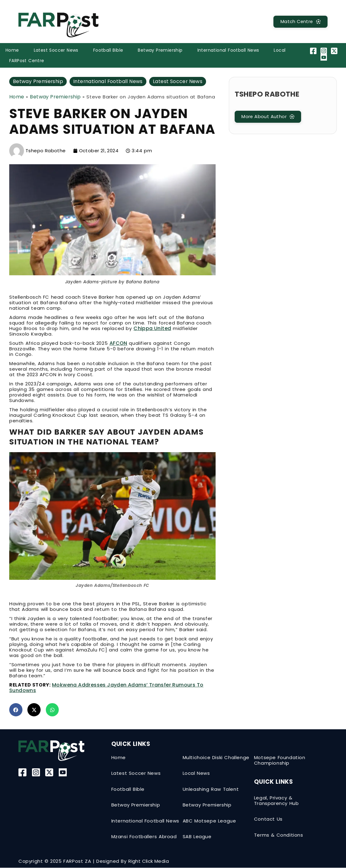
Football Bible (108, 50)
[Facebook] (314, 51)
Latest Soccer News (56, 50)
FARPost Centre (27, 61)
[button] (16, 710)
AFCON (118, 343)
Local (280, 50)
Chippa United (152, 328)
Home (12, 50)
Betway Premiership (160, 50)
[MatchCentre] (300, 22)
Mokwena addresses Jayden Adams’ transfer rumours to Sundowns (106, 688)
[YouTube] (325, 57)
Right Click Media (149, 861)
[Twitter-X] (335, 51)
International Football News (228, 50)
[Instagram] (325, 51)
